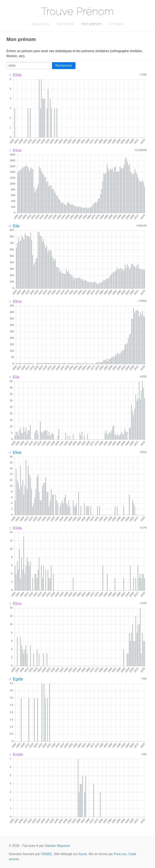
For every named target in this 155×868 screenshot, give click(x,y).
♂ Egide (16, 679)
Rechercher (64, 66)
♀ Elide (15, 75)
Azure (83, 854)
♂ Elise (15, 452)
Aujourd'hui (40, 24)
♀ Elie (14, 377)
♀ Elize (15, 604)
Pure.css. (121, 854)
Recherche (65, 24)
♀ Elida (15, 528)
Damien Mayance (57, 846)
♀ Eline (15, 301)
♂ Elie (14, 226)
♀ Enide (16, 755)
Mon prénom (92, 24)
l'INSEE (46, 854)
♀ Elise (15, 150)
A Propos (116, 24)
